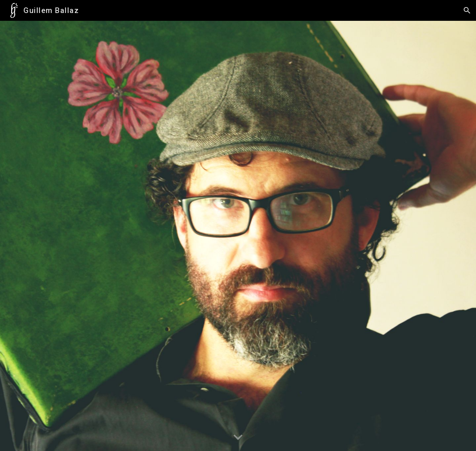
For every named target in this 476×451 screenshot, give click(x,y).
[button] (467, 10)
